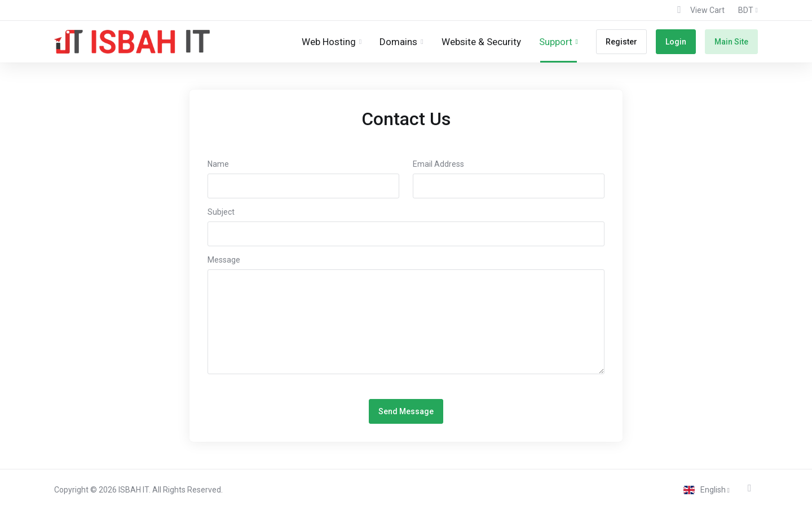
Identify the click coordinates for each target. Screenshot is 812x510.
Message (224, 260)
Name (218, 164)
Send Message (406, 411)
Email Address (438, 164)
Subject (221, 212)
